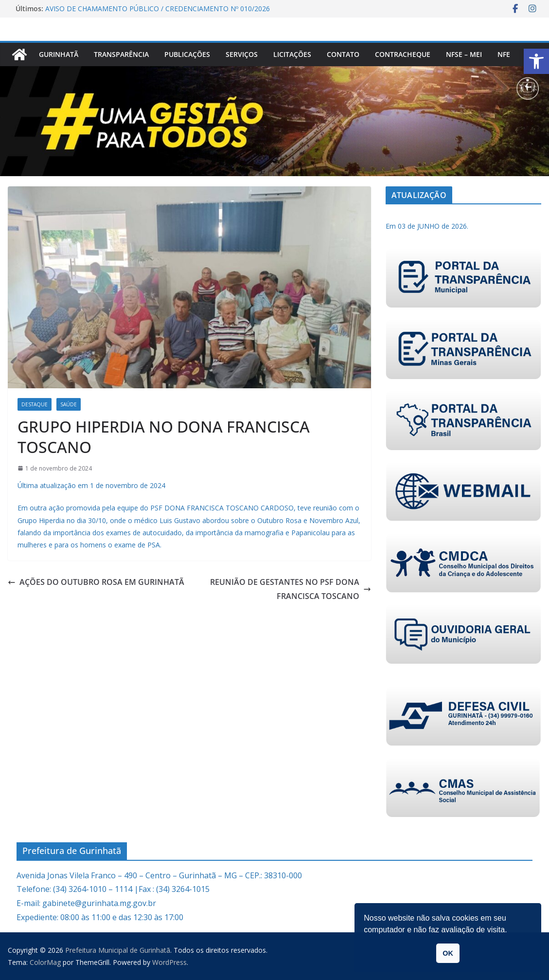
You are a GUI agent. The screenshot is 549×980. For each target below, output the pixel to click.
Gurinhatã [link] (59, 54)
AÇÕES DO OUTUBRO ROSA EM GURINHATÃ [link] (96, 582)
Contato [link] (343, 54)
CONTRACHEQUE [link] (403, 54)
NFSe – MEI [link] (464, 54)
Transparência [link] (121, 54)
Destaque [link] (35, 404)
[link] (536, 61)
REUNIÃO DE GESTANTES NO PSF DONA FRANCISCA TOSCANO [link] (291, 589)
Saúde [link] (69, 404)
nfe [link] (504, 54)
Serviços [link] (242, 54)
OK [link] (448, 953)
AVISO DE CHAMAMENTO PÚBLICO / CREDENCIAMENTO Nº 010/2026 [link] (158, 9)
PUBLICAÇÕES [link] (187, 54)
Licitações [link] (292, 54)
